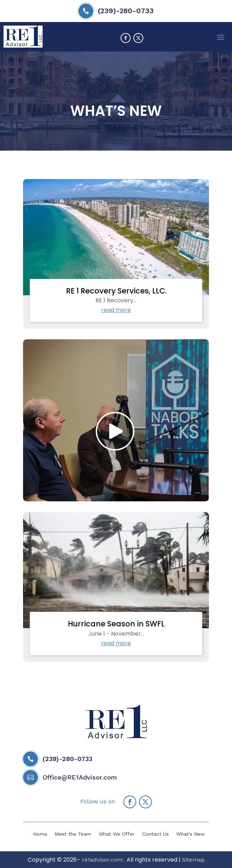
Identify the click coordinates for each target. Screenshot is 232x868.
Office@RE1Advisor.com (80, 777)
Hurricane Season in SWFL (116, 624)
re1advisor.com (101, 860)
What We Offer (117, 834)
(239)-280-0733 (126, 11)
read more (116, 310)
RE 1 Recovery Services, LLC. (116, 291)
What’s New (190, 834)
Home (40, 834)
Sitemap (193, 860)
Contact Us (156, 834)
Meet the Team (73, 834)
